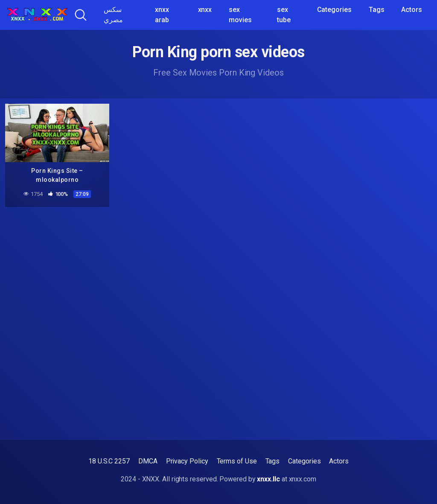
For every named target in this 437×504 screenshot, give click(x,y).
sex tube (284, 15)
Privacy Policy (187, 461)
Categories (334, 10)
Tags (377, 10)
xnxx (205, 10)
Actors (412, 10)
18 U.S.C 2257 (109, 461)
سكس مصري (113, 15)
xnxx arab (162, 15)
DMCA (148, 461)
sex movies (240, 15)
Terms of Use (237, 461)
